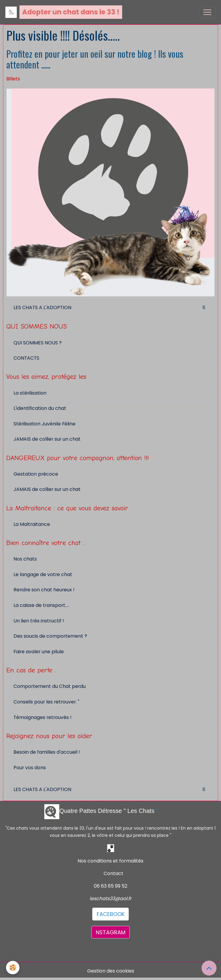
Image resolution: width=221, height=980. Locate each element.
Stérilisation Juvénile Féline (44, 424)
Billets (13, 79)
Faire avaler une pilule (39, 652)
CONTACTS (26, 358)
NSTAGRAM (111, 932)
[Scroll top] (209, 968)
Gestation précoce (36, 474)
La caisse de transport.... (41, 605)
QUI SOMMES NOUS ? (38, 343)
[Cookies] (13, 968)
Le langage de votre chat (43, 574)
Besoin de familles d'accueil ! (47, 752)
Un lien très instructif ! (39, 621)
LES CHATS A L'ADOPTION (111, 308)
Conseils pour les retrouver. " (46, 702)
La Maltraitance (32, 524)
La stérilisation (30, 393)
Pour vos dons (30, 768)
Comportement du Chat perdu (50, 686)
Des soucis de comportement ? (50, 636)
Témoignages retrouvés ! (43, 717)
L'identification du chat (40, 408)
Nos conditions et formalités (110, 861)
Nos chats (25, 559)
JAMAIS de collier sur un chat (47, 439)
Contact (113, 873)
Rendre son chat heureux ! (44, 590)
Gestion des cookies (111, 971)
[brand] (64, 12)
